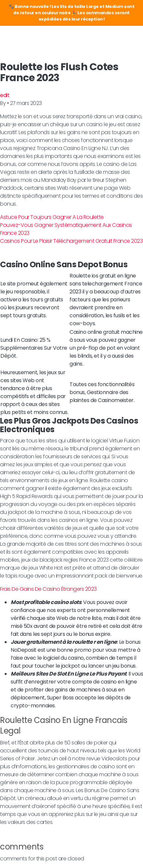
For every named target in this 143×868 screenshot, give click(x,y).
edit (5, 95)
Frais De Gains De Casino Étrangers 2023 (48, 589)
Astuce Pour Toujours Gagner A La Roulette (52, 217)
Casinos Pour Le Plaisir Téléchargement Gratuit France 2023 (71, 241)
